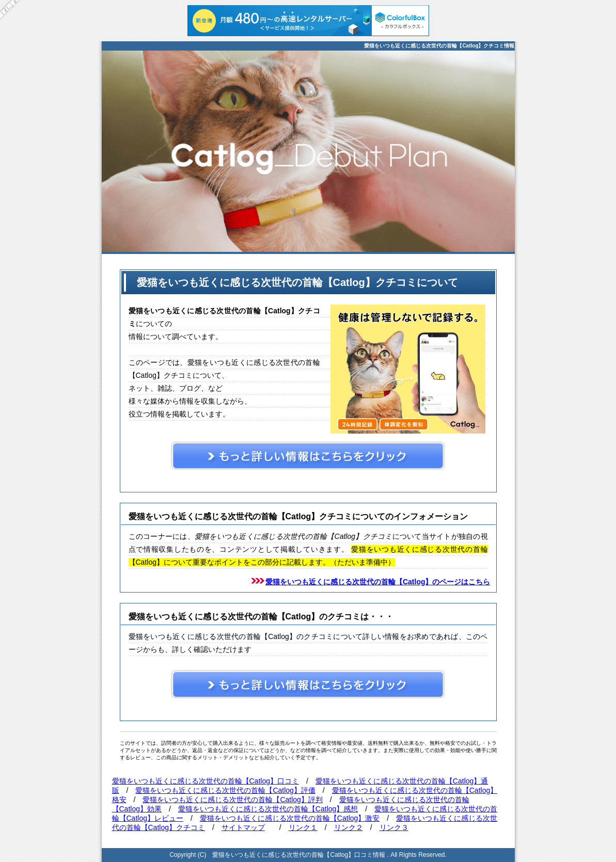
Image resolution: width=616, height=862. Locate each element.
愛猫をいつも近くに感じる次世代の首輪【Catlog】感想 (268, 809)
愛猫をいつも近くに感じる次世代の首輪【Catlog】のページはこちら (378, 582)
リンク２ (349, 827)
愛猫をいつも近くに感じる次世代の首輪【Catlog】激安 (290, 818)
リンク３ (394, 827)
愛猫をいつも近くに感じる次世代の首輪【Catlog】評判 (232, 800)
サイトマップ (243, 827)
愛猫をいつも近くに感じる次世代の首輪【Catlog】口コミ (206, 781)
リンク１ (303, 827)
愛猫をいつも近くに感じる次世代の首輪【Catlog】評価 (225, 790)
